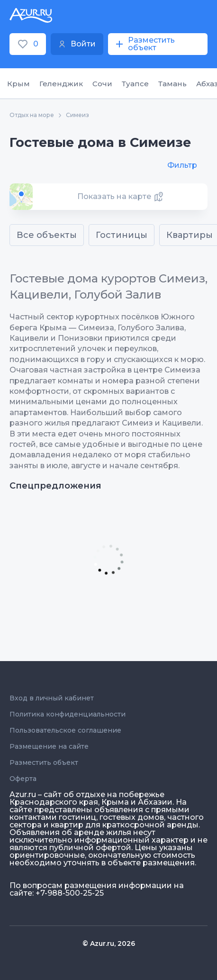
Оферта (23, 779)
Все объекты (47, 235)
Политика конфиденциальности (68, 714)
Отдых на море (32, 115)
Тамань (172, 84)
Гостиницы (122, 235)
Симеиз (77, 115)
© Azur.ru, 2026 (109, 944)
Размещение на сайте (49, 746)
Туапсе (135, 84)
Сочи (102, 84)
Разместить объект (44, 762)
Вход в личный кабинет (52, 698)
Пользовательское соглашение (65, 730)
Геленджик (61, 84)
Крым (18, 84)
